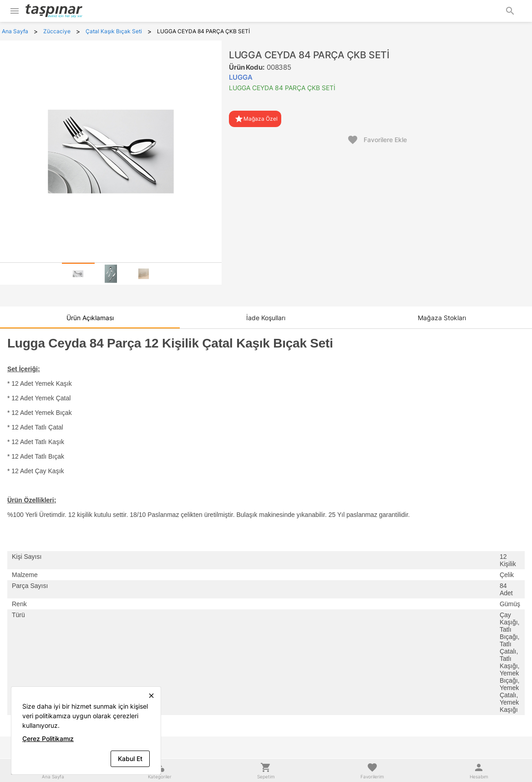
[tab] (78, 274)
